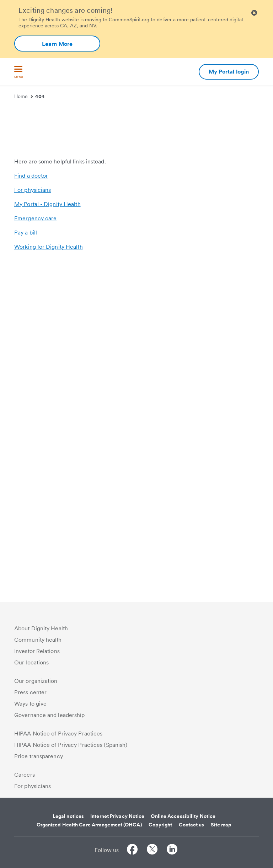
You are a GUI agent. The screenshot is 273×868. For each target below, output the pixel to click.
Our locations (31, 662)
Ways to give (30, 704)
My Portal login (229, 72)
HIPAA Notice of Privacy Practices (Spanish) (71, 745)
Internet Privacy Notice (117, 816)
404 (40, 96)
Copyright (160, 825)
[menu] (18, 73)
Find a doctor (31, 511)
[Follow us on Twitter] (152, 850)
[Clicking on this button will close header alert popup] (254, 13)
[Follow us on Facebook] (132, 850)
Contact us (192, 825)
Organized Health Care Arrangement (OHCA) (89, 825)
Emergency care (35, 554)
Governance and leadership (50, 715)
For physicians (33, 526)
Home (23, 96)
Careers (25, 775)
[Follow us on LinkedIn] (172, 850)
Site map (221, 825)
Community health (38, 640)
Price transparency (39, 756)
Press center (30, 692)
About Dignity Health (41, 628)
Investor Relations (37, 651)
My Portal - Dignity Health (47, 540)
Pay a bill (26, 568)
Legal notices (68, 816)
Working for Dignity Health (49, 583)
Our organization (36, 681)
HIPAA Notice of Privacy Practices (58, 734)
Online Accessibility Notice (183, 816)
